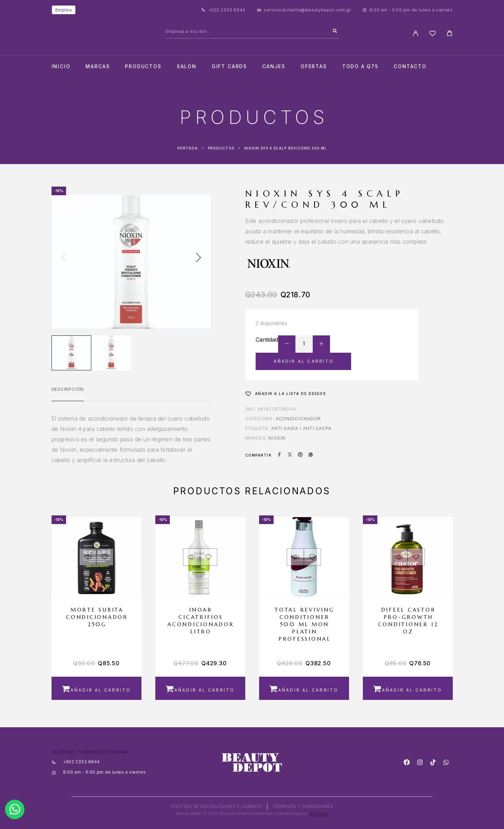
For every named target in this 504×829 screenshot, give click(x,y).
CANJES (274, 66)
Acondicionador (298, 419)
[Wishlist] (433, 34)
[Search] (335, 31)
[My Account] (416, 33)
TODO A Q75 (360, 66)
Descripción (68, 389)
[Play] (71, 353)
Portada (188, 148)
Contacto (410, 66)
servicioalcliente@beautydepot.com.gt (308, 10)
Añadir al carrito (304, 361)
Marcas (98, 66)
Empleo (64, 10)
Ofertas (314, 66)
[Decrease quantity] (287, 344)
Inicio (61, 66)
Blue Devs (319, 813)
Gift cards (229, 66)
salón (187, 66)
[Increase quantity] (321, 344)
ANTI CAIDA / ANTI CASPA (301, 428)
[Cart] (450, 34)
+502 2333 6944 (227, 10)
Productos (143, 66)
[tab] (68, 394)
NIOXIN (277, 438)
